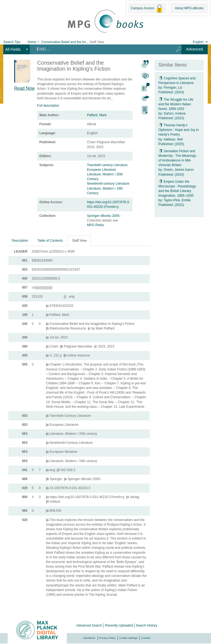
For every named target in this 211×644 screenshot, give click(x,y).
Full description (48, 106)
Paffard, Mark (97, 115)
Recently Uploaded (119, 625)
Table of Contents (50, 241)
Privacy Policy (107, 638)
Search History (147, 625)
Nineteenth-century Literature (108, 184)
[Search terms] (101, 49)
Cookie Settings (128, 638)
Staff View (79, 241)
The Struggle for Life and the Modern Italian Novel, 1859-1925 (176, 104)
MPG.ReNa (95, 225)
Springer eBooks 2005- (104, 216)
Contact (146, 638)
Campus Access (147, 8)
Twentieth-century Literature (107, 165)
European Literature (101, 170)
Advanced (194, 49)
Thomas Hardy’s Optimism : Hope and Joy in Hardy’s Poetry (178, 130)
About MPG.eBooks (189, 8)
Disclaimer (90, 638)
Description (20, 241)
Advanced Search (89, 625)
